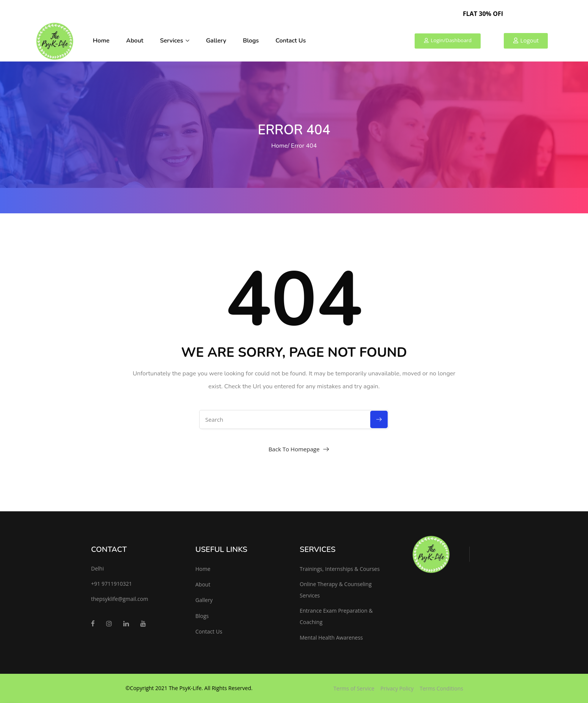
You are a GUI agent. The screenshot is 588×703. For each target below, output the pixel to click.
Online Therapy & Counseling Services (336, 590)
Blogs (251, 41)
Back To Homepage (294, 449)
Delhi (97, 568)
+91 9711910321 (112, 584)
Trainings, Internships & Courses (340, 569)
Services (175, 41)
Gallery (216, 41)
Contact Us (291, 41)
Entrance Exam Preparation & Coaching (336, 616)
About (135, 41)
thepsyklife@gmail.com (119, 599)
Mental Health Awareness (331, 638)
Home (101, 41)
